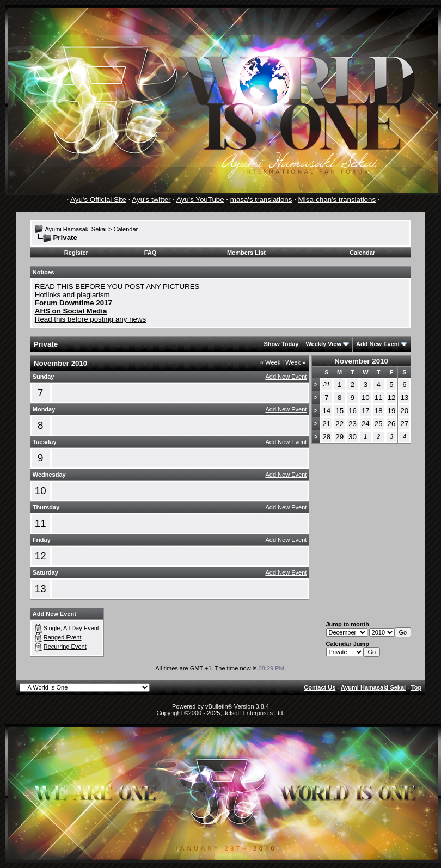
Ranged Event (63, 637)
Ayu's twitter (151, 199)
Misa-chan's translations (337, 199)
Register (76, 253)
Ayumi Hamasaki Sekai (75, 229)
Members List (246, 253)
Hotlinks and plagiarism (72, 295)
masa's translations (261, 199)
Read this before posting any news (91, 319)
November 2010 (361, 361)
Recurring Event (65, 647)
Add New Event (378, 344)
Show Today (281, 344)
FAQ (151, 253)
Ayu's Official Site (98, 199)
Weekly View (323, 344)
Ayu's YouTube (200, 199)
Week (270, 362)
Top (416, 687)
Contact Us (320, 687)
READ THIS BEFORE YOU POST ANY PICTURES (117, 287)
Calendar (126, 229)
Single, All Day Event (71, 628)
